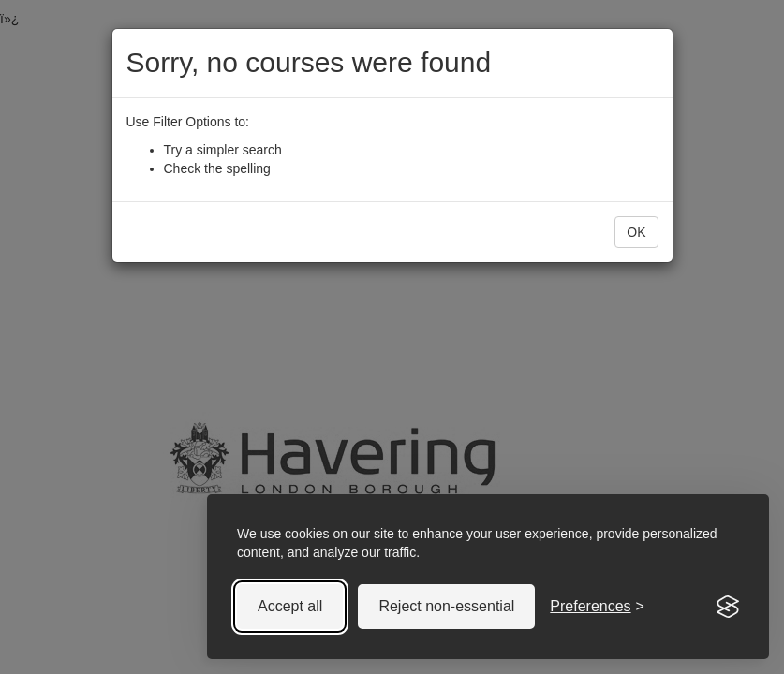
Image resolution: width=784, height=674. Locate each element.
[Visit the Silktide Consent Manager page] (728, 607)
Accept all (290, 606)
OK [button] (636, 232)
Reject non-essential (446, 606)
